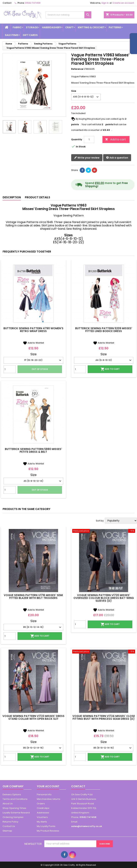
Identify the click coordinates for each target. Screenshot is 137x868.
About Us (8, 804)
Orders (41, 804)
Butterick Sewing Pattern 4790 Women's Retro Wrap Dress (33, 330)
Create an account (123, 3)
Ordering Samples (13, 817)
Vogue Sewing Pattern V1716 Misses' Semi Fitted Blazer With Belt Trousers (33, 597)
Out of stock (40, 369)
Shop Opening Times (14, 808)
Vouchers (42, 817)
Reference (77, 69)
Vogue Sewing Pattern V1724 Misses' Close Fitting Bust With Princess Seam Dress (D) (104, 717)
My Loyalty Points (46, 826)
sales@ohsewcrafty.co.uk (87, 826)
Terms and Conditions (15, 799)
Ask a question (117, 158)
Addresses (43, 813)
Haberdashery (51, 27)
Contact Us (9, 826)
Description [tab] (12, 197)
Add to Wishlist (33, 343)
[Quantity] (89, 140)
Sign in (105, 3)
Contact (7, 3)
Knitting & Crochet (91, 27)
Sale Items (12, 35)
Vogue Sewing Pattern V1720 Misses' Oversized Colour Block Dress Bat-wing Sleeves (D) (104, 598)
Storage (32, 27)
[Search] (68, 15)
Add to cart (115, 139)
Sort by (100, 521)
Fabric (17, 27)
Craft (69, 27)
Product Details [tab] (38, 197)
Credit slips (43, 808)
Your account (48, 786)
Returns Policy (10, 822)
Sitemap (7, 831)
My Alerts (42, 822)
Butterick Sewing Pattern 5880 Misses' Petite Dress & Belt (33, 450)
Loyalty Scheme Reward (16, 813)
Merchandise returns (49, 799)
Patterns (115, 27)
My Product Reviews (48, 831)
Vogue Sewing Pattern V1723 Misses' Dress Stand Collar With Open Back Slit (33, 717)
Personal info (44, 794)
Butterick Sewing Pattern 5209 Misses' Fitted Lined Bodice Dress (104, 330)
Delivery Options (12, 794)
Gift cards (30, 35)
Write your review (87, 158)
